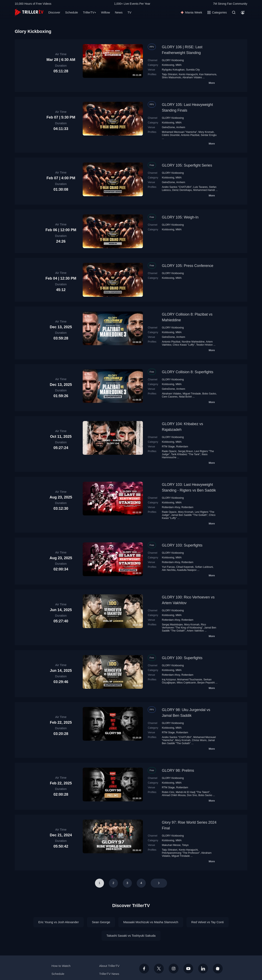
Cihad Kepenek (185, 567)
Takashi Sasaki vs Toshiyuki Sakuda (131, 936)
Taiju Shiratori (170, 74)
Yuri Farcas (168, 567)
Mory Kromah (206, 132)
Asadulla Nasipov (187, 570)
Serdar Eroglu (209, 135)
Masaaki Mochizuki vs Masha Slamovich (151, 922)
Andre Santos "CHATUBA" (177, 187)
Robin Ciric (168, 792)
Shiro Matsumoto (172, 77)
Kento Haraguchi (188, 74)
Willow (106, 12)
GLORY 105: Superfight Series (187, 165)
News (119, 12)
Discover (54, 12)
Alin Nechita (169, 570)
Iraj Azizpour (169, 680)
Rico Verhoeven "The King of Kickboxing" (184, 626)
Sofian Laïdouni (204, 567)
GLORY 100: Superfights (182, 658)
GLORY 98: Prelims (178, 771)
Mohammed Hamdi (204, 190)
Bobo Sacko (209, 394)
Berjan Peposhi (206, 683)
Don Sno (192, 795)
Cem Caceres (170, 397)
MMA (179, 65)
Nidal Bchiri (185, 397)
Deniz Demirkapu (182, 190)
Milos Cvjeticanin (186, 683)
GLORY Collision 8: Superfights (188, 372)
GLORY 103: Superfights (182, 545)
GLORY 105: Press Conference (188, 266)
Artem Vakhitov (195, 631)
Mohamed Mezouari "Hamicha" (180, 132)
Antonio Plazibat (190, 135)
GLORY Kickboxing (173, 60)
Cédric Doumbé (171, 135)
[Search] (234, 12)
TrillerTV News (109, 974)
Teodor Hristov (204, 345)
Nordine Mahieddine (193, 342)
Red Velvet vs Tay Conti (208, 922)
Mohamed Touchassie (190, 680)
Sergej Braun (186, 451)
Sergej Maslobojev (172, 625)
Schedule (72, 12)
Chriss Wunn (199, 740)
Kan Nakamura (208, 74)
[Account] (243, 12)
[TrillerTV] (29, 12)
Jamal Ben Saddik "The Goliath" (189, 515)
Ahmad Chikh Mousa (174, 795)
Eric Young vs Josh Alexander (59, 922)
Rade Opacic (169, 451)
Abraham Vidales (192, 77)
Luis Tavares (200, 187)
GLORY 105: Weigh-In (180, 217)
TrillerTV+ (90, 12)
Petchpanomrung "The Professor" (181, 853)
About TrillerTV (109, 966)
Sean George (101, 922)
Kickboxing (168, 65)
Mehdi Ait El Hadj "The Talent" (193, 792)
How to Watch (61, 966)
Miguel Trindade (192, 394)
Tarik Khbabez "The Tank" (186, 454)
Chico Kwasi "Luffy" (184, 345)
